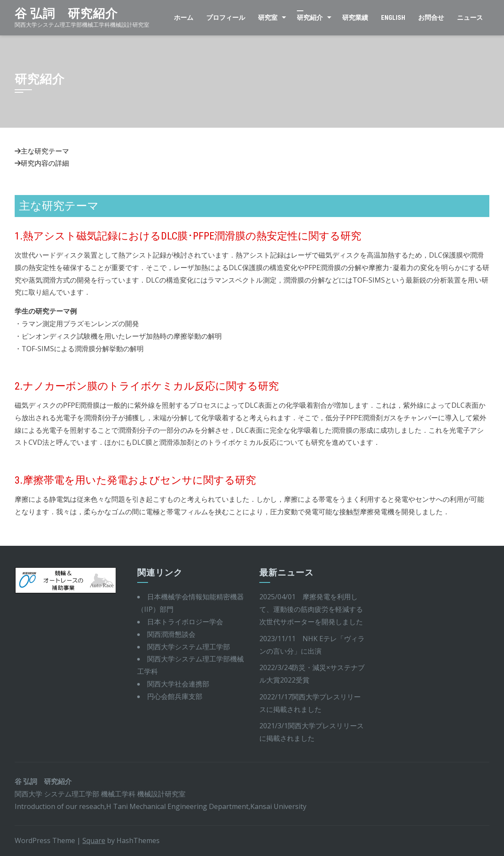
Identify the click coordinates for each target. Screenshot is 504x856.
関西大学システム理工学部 (189, 647)
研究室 (268, 18)
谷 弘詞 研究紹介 (66, 14)
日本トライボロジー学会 (185, 622)
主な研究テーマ (45, 151)
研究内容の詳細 (45, 163)
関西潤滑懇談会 (171, 634)
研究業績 (355, 18)
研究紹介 (310, 18)
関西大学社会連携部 (178, 684)
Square (94, 840)
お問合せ (431, 18)
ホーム (184, 18)
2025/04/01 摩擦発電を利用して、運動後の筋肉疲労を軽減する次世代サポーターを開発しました (311, 609)
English (393, 18)
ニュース (470, 18)
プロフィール (226, 18)
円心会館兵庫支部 (175, 696)
